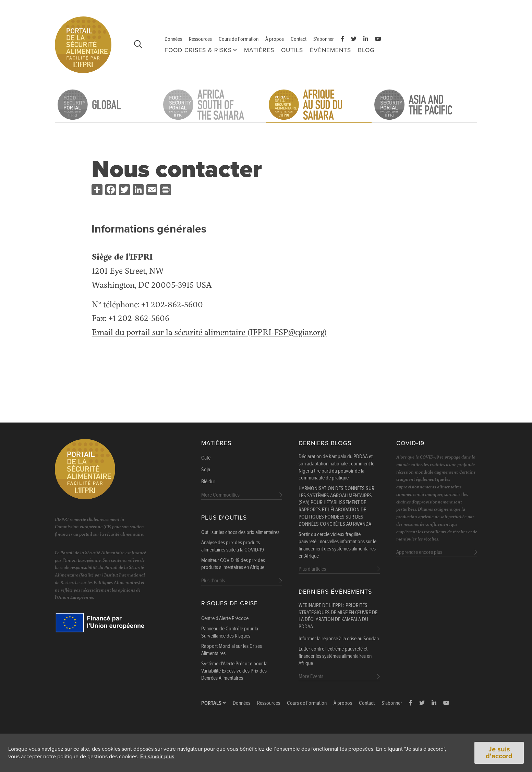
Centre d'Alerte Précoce (225, 619)
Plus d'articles (312, 569)
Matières (259, 50)
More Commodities (220, 495)
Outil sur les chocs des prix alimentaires (240, 533)
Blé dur (208, 482)
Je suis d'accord (499, 753)
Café (206, 458)
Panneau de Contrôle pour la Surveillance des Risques (230, 633)
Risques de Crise (229, 603)
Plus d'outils (224, 518)
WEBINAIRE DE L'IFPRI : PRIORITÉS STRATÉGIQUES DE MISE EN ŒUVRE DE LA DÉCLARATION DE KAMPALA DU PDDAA (338, 616)
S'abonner (324, 39)
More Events (311, 676)
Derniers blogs (325, 443)
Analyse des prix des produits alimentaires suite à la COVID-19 (233, 547)
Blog (366, 50)
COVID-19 (410, 443)
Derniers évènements (335, 592)
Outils (292, 50)
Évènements (330, 50)
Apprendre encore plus (419, 552)
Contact (299, 39)
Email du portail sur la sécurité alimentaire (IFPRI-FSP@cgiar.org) (209, 332)
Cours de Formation (239, 39)
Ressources (200, 39)
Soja (206, 470)
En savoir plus (157, 757)
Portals (214, 703)
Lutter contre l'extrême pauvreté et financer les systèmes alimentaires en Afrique (335, 656)
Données (173, 39)
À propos (275, 39)
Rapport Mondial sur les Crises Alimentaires (232, 650)
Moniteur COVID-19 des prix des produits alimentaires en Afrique (233, 564)
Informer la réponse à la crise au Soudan (339, 639)
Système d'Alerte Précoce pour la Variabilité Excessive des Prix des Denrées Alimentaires (234, 671)
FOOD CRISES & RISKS (198, 50)
